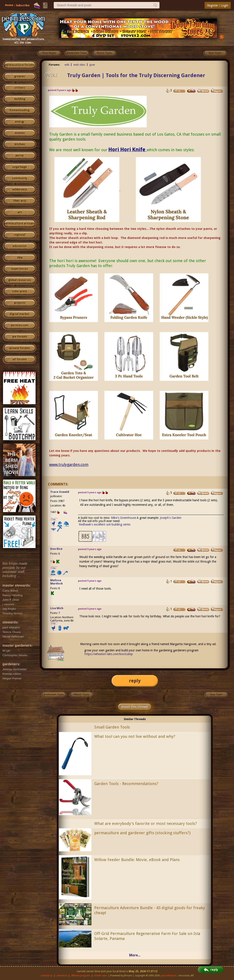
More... (135, 955)
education (20, 246)
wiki (67, 65)
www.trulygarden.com (69, 465)
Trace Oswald (60, 492)
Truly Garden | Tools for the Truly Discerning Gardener (136, 75)
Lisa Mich (57, 608)
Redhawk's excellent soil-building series (105, 524)
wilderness (20, 190)
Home (9, 5)
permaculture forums (20, 65)
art (20, 212)
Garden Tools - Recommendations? (126, 784)
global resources (20, 280)
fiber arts (20, 201)
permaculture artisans (20, 224)
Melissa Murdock (57, 582)
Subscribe (23, 5)
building (20, 99)
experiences (20, 269)
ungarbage (20, 167)
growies (20, 76)
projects (20, 303)
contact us (47, 976)
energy (20, 122)
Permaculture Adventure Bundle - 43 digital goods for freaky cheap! (150, 910)
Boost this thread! (135, 707)
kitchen (20, 144)
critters (20, 88)
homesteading (20, 110)
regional (20, 235)
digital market (20, 314)
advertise (62, 976)
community (20, 178)
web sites (79, 65)
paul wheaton (169, 976)
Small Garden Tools (112, 727)
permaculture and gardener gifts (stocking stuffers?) (142, 833)
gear (92, 65)
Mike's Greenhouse (123, 518)
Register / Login (218, 5)
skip (20, 258)
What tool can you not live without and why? (135, 736)
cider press (20, 291)
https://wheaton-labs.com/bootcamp (109, 654)
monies (20, 133)
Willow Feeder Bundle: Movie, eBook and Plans (137, 860)
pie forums (20, 337)
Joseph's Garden (171, 518)
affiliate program (81, 976)
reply (135, 681)
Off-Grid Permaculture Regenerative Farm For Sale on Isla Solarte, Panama (147, 936)
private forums (20, 348)
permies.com (20, 325)
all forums (20, 359)
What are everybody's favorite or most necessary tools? (146, 823)
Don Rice (56, 549)
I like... (54, 520)
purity (20, 156)
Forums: (54, 65)
